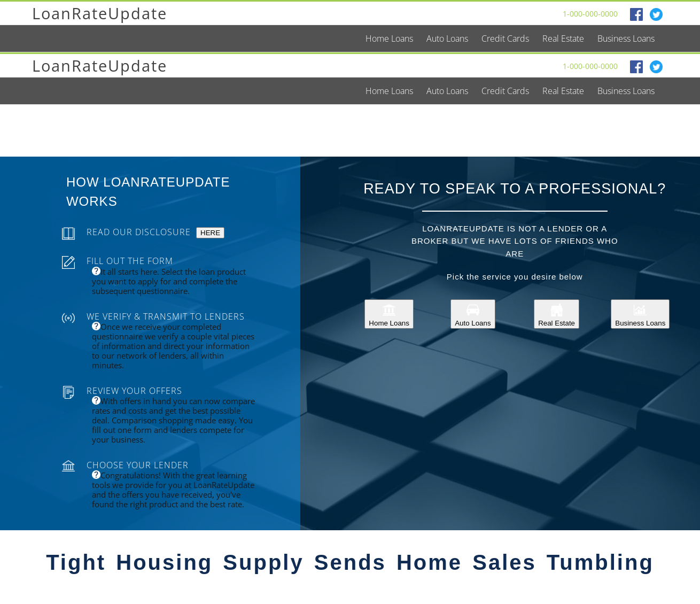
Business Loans (640, 314)
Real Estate (557, 314)
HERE (210, 233)
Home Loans (389, 314)
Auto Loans (473, 314)
